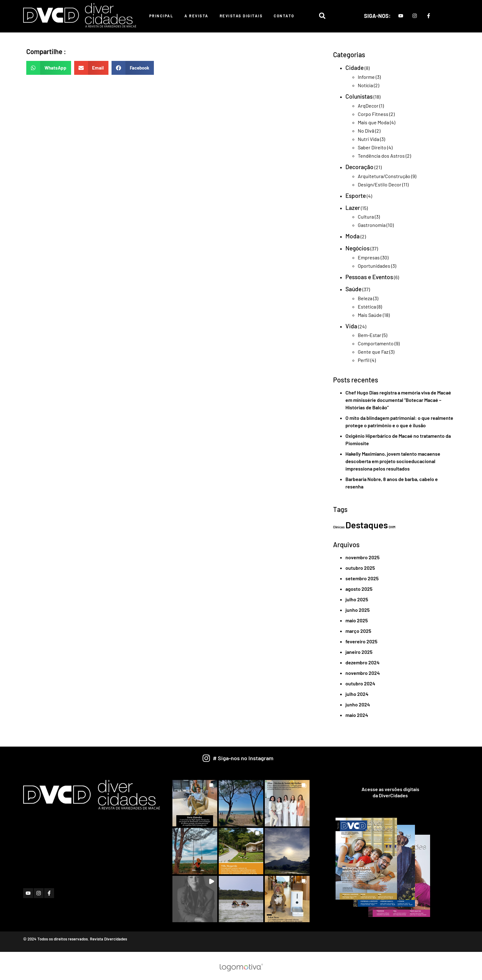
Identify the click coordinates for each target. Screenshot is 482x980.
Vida (351, 326)
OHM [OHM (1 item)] (392, 527)
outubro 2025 (360, 568)
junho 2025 (357, 610)
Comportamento (376, 343)
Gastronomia (372, 225)
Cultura (366, 217)
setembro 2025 (362, 578)
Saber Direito (372, 147)
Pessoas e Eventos (369, 277)
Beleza (365, 298)
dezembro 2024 (362, 662)
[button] (322, 16)
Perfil (364, 360)
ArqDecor (368, 106)
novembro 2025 (362, 557)
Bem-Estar (370, 335)
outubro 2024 (360, 683)
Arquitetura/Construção (384, 176)
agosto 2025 (359, 589)
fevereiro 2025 (361, 641)
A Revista (197, 16)
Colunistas (359, 96)
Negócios (357, 248)
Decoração (359, 167)
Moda (353, 236)
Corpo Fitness (373, 114)
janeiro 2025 (359, 652)
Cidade (355, 68)
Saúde (353, 289)
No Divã (366, 131)
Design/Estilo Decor (380, 184)
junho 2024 (358, 704)
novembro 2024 (363, 673)
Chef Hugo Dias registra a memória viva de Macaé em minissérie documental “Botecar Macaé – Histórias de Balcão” (398, 400)
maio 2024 (357, 715)
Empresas (369, 257)
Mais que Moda (373, 122)
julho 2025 (357, 599)
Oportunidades (374, 266)
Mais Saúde (370, 315)
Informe (366, 77)
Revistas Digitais (241, 16)
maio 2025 (357, 620)
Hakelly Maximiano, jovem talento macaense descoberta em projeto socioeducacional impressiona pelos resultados (393, 461)
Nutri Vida (368, 139)
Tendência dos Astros (381, 156)
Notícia (365, 85)
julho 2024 (357, 694)
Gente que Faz (373, 352)
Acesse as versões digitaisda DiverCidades (390, 792)
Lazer (353, 208)
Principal (161, 16)
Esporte (356, 196)
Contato (284, 16)
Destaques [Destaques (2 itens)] (367, 525)
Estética (367, 307)
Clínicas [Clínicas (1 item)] (339, 527)
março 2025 (358, 631)
